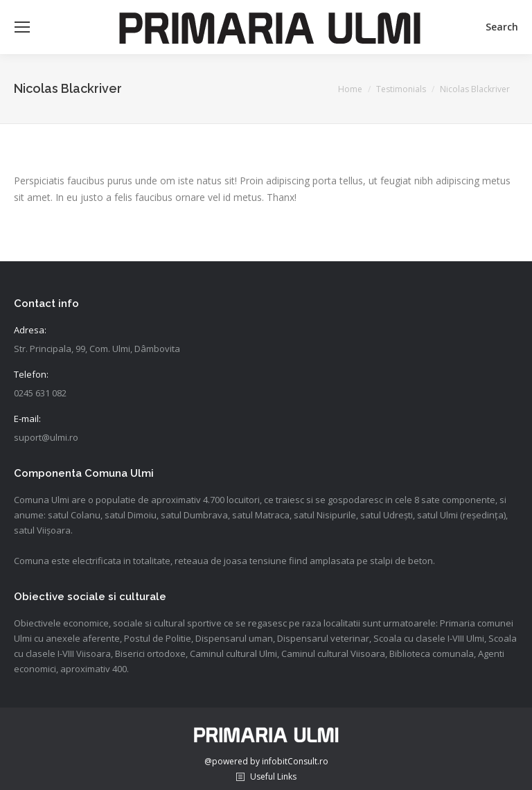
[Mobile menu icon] (22, 27)
